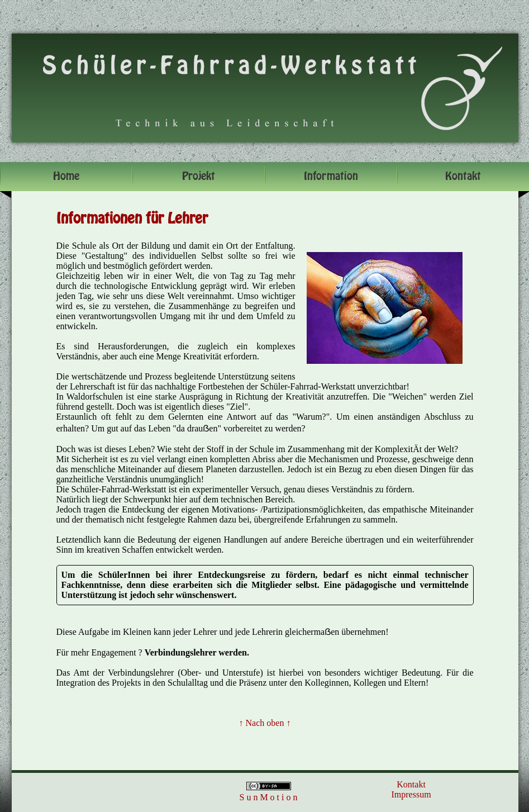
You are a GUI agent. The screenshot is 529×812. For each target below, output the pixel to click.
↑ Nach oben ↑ (265, 723)
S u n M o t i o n (268, 797)
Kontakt (411, 784)
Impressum (411, 794)
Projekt (199, 177)
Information (331, 177)
